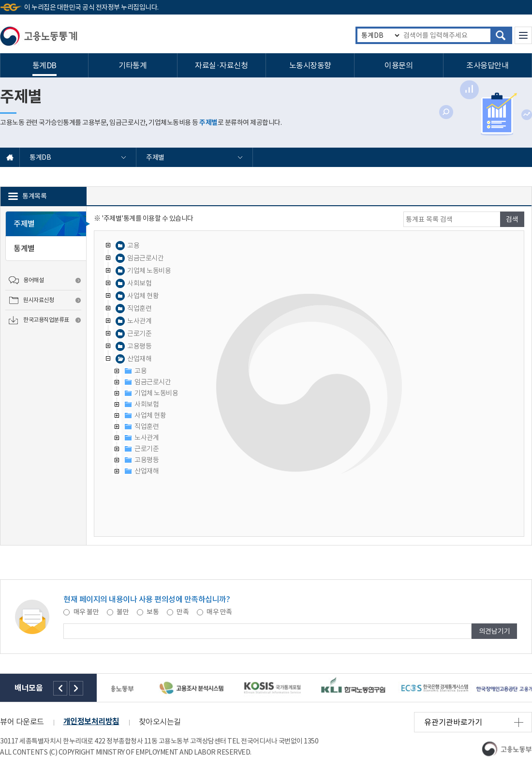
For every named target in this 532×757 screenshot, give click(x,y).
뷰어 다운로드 (22, 722)
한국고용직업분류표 (46, 320)
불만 (118, 612)
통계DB (41, 157)
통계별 (24, 248)
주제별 (156, 157)
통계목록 (34, 196)
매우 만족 (214, 612)
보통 (148, 612)
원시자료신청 (38, 300)
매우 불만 (82, 612)
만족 (178, 612)
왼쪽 (60, 688)
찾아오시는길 (160, 722)
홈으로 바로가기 (10, 157)
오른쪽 (76, 688)
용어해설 (33, 280)
